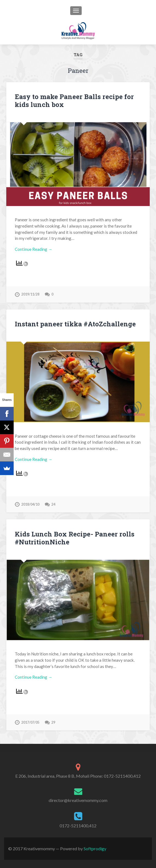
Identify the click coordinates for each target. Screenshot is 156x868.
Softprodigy (95, 848)
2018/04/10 (30, 504)
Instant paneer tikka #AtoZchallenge (75, 324)
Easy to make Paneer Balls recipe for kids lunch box (74, 101)
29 (53, 722)
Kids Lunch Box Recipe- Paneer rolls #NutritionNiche (75, 538)
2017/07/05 (30, 722)
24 (53, 504)
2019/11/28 (30, 294)
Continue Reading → (33, 249)
